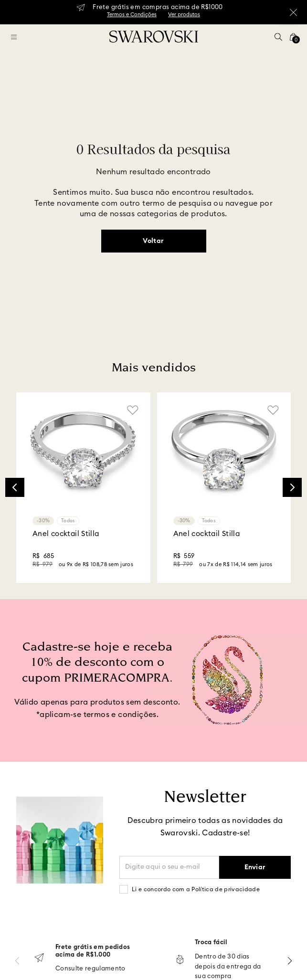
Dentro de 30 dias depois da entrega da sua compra (221, 967)
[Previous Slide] (15, 487)
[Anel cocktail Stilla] (83, 488)
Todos (68, 521)
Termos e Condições (132, 15)
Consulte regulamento (81, 969)
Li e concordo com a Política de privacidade (196, 889)
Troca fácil (205, 943)
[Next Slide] (292, 487)
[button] (278, 37)
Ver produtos (184, 15)
